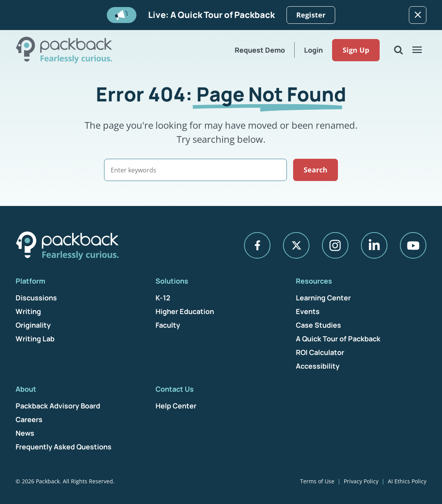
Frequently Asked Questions (64, 447)
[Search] (195, 170)
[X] (296, 245)
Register (311, 15)
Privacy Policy (361, 481)
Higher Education (185, 311)
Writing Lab (35, 339)
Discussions (36, 298)
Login (313, 50)
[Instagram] (335, 245)
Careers (29, 419)
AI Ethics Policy (407, 481)
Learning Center (323, 298)
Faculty (168, 325)
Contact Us (175, 389)
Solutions (172, 281)
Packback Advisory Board (58, 406)
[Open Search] (398, 50)
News (25, 433)
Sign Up (356, 50)
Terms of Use (317, 481)
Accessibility (318, 366)
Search (316, 170)
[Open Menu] (417, 50)
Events (308, 311)
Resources (314, 281)
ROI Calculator (320, 352)
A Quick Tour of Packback (338, 339)
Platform (30, 281)
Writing (28, 311)
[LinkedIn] (374, 245)
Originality (33, 325)
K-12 (163, 298)
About (26, 389)
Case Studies (318, 325)
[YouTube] (413, 245)
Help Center (176, 406)
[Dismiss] (418, 15)
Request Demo (260, 50)
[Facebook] (257, 245)
